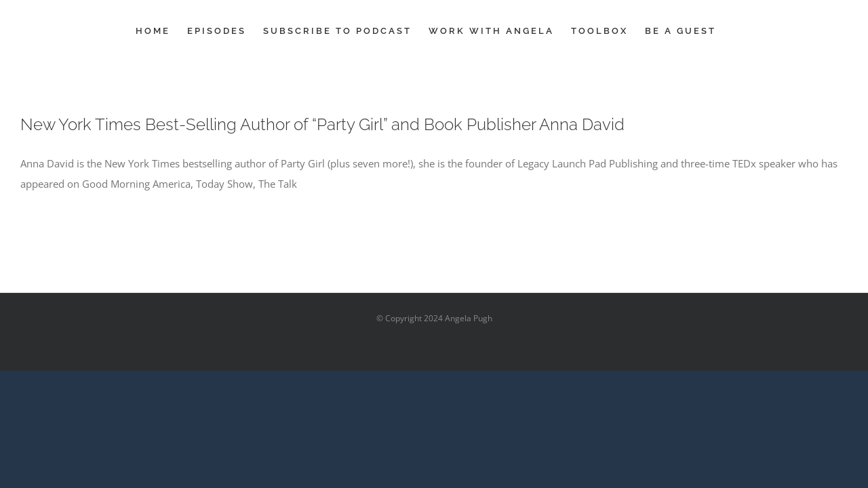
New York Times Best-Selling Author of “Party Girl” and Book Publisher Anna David (322, 124)
